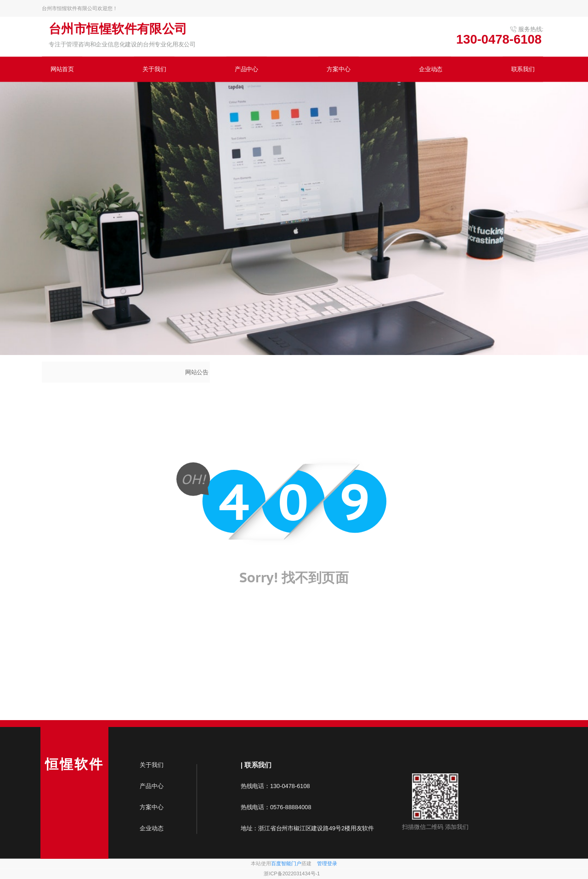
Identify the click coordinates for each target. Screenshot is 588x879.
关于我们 (154, 69)
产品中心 (246, 69)
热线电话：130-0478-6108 (275, 786)
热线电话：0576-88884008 (278, 807)
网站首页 (62, 69)
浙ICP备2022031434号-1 (292, 874)
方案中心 (338, 69)
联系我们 (523, 69)
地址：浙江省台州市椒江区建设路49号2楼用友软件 (307, 828)
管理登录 (327, 864)
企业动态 (431, 69)
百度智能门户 (286, 864)
